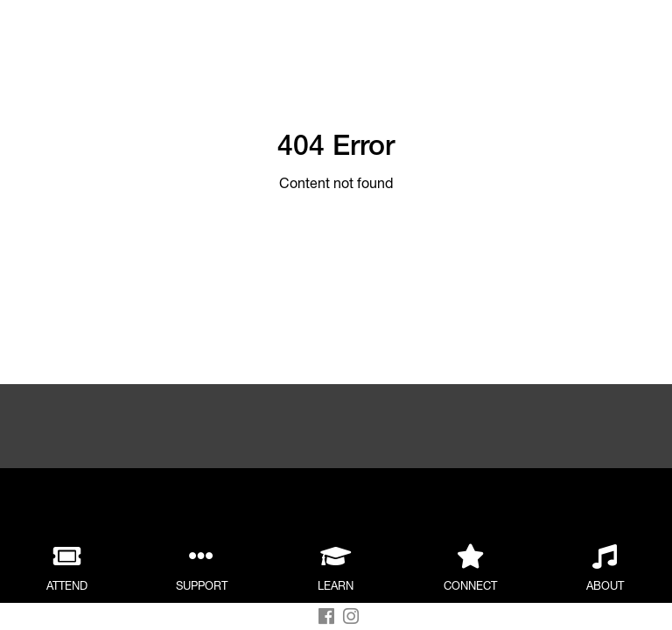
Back (197, 33)
